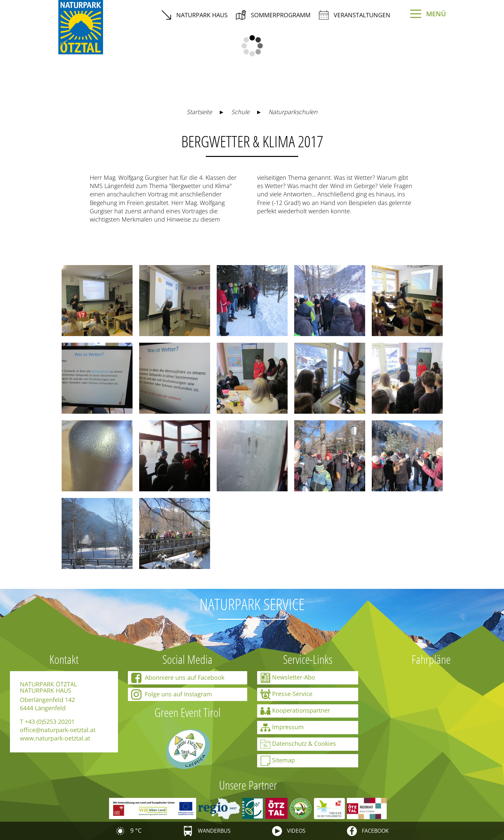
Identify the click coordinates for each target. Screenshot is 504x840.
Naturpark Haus (195, 15)
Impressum (282, 728)
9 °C (128, 830)
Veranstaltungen (355, 15)
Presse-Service (286, 694)
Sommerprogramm (273, 15)
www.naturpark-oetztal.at (55, 738)
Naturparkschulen (293, 112)
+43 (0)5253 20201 (50, 722)
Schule (240, 112)
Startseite (199, 112)
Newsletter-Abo (288, 678)
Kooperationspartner (295, 711)
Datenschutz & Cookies (298, 744)
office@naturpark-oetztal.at (58, 730)
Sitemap (278, 761)
